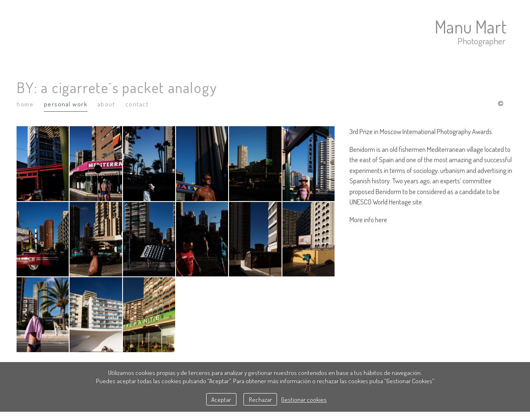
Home (25, 104)
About (107, 104)
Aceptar (221, 399)
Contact (137, 104)
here (381, 220)
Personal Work (66, 104)
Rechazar (260, 399)
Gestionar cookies (304, 399)
